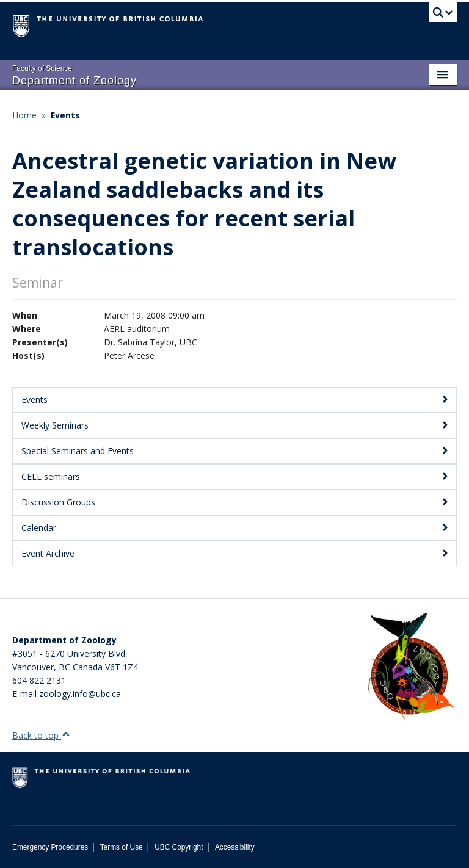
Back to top (41, 735)
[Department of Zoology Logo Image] (411, 667)
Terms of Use (122, 847)
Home (24, 115)
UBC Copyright (179, 847)
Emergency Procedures (50, 847)
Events (65, 115)
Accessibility (235, 847)
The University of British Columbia (201, 25)
